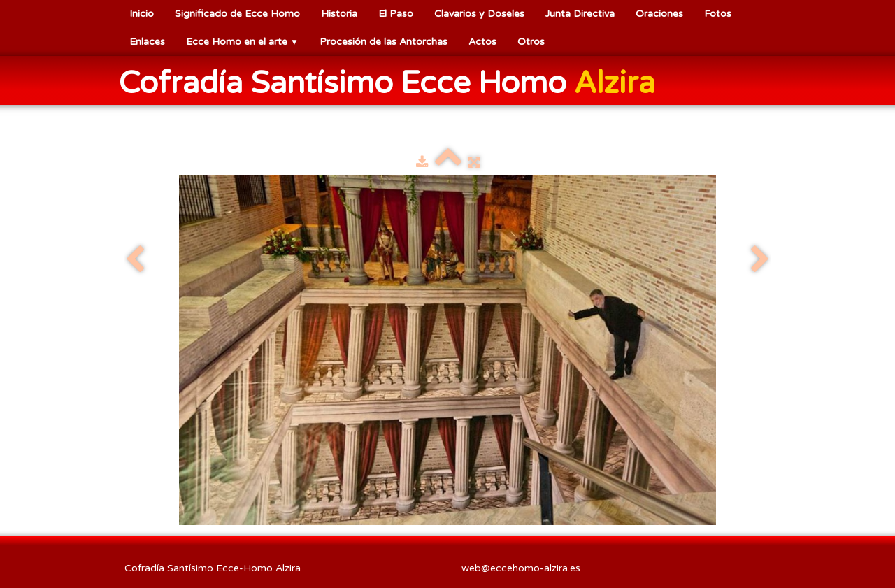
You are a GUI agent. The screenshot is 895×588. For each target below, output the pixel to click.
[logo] (392, 82)
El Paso (396, 14)
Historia (339, 14)
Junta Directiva (580, 14)
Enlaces (147, 42)
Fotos (718, 14)
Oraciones (659, 14)
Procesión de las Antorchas (384, 42)
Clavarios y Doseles (479, 14)
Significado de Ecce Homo (237, 14)
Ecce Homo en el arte (242, 42)
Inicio (142, 14)
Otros (531, 42)
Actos (482, 42)
